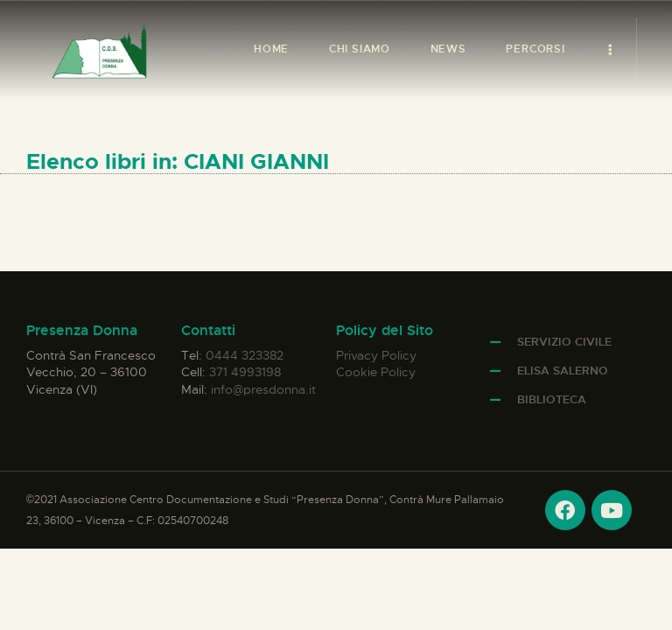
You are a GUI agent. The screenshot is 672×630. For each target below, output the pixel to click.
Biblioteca (552, 399)
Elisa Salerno (563, 371)
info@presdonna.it (263, 389)
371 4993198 (245, 372)
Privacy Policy (376, 355)
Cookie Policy (376, 372)
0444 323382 (245, 355)
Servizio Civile (564, 342)
